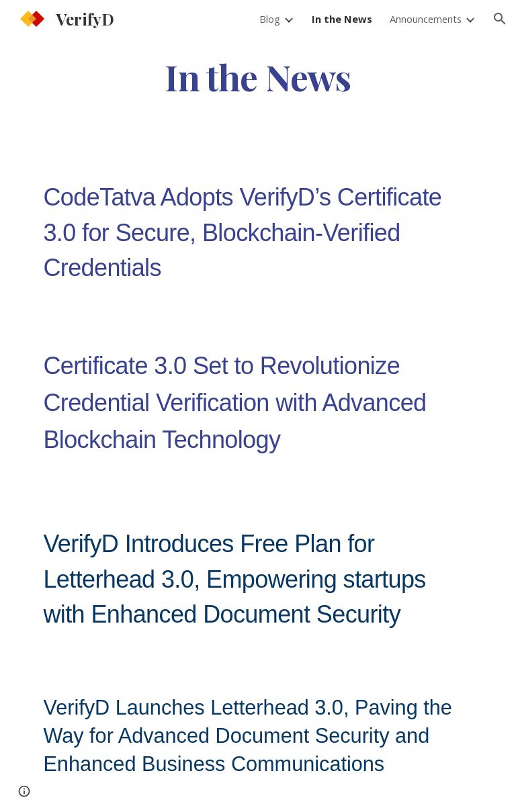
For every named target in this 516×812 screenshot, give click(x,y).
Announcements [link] (426, 19)
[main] (258, 76)
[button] (500, 19)
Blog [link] (270, 19)
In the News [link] (342, 19)
